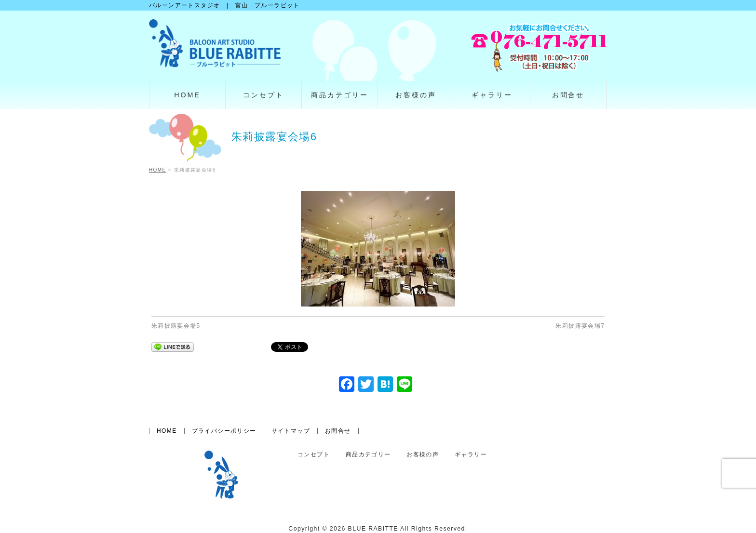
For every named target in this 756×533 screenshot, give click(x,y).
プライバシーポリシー (224, 431)
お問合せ (338, 431)
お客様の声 (423, 455)
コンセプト (314, 455)
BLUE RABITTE (373, 529)
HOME (167, 431)
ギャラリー (471, 455)
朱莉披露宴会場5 (176, 326)
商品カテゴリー (368, 455)
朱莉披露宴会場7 (580, 326)
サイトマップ (291, 431)
